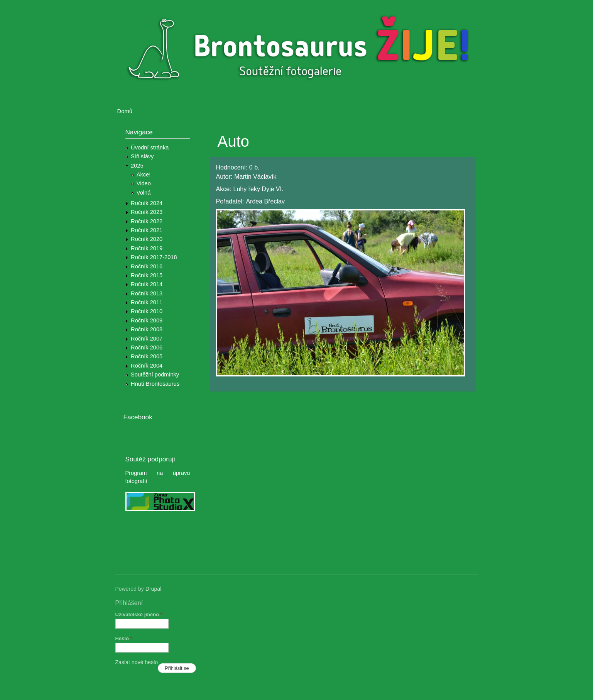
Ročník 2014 (147, 284)
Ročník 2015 (147, 275)
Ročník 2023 (147, 212)
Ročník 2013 (147, 293)
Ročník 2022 (147, 221)
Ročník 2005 (147, 356)
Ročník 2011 (147, 302)
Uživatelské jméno (139, 614)
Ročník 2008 (147, 329)
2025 (137, 166)
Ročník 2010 (147, 311)
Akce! (144, 175)
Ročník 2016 (147, 266)
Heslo (124, 638)
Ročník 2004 (147, 366)
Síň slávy (142, 156)
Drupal (154, 589)
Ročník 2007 (147, 339)
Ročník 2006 (147, 347)
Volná (144, 193)
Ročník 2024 (147, 203)
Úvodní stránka (150, 147)
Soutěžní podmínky (155, 375)
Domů (125, 111)
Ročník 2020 (147, 239)
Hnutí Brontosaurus (155, 384)
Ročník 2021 (147, 230)
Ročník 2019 (147, 248)
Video (144, 183)
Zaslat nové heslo (137, 662)
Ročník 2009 (147, 320)
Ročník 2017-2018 (154, 257)
